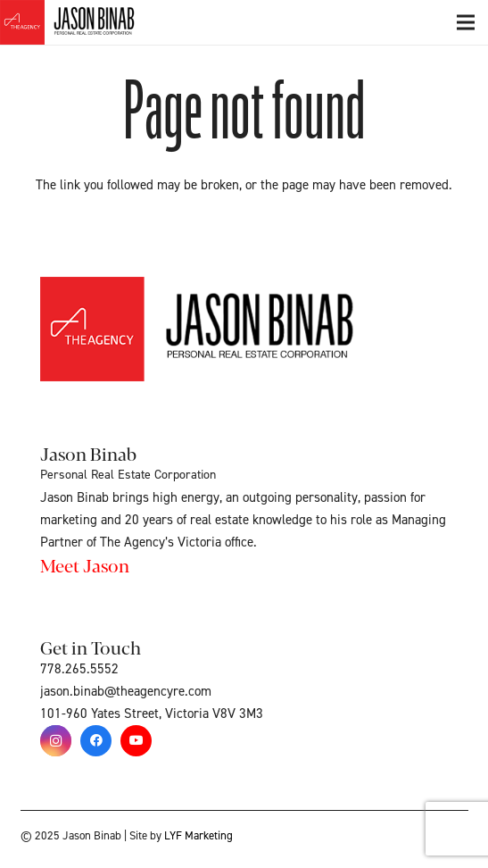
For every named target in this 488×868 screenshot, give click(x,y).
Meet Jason (85, 565)
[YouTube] (136, 741)
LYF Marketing (199, 836)
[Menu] (466, 22)
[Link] (87, 22)
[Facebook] (96, 741)
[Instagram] (56, 741)
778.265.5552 (79, 669)
